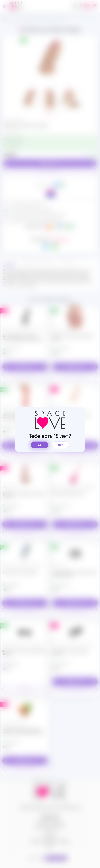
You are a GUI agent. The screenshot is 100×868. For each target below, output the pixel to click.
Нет (60, 445)
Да (40, 445)
